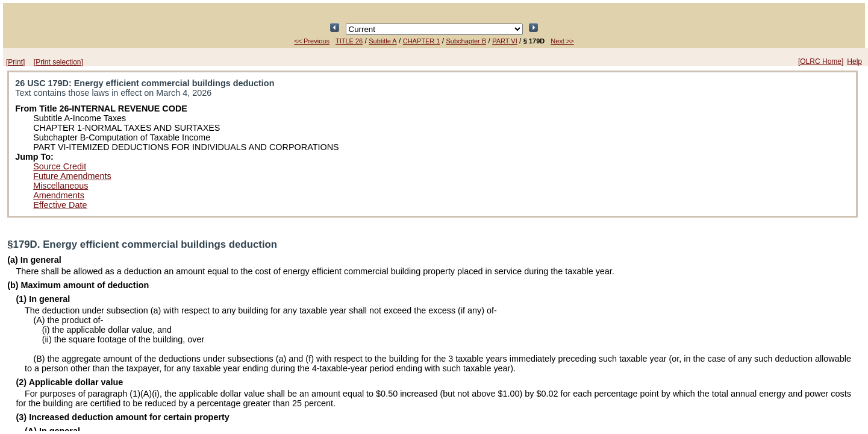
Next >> (562, 41)
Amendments (59, 195)
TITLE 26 (349, 41)
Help (854, 61)
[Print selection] (58, 62)
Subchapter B (466, 41)
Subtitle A (382, 41)
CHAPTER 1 (422, 41)
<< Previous (312, 41)
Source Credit (60, 166)
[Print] (15, 62)
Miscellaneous (61, 186)
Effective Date (60, 205)
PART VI (505, 41)
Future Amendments (72, 176)
